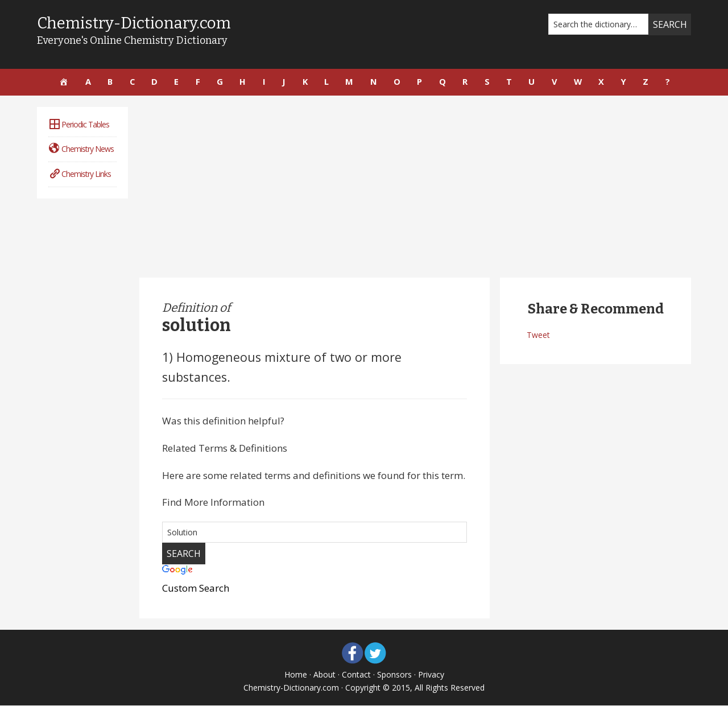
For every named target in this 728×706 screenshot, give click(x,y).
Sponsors (394, 675)
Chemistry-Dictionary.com (136, 23)
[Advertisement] (415, 187)
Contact (356, 675)
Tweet (538, 335)
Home (296, 675)
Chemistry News (81, 149)
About (324, 675)
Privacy (431, 675)
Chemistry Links (80, 174)
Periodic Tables (79, 125)
